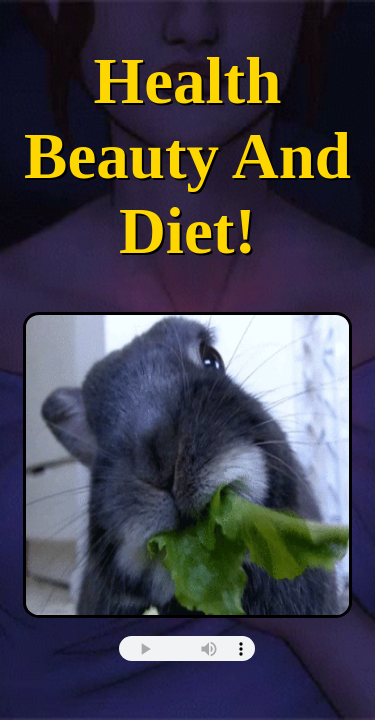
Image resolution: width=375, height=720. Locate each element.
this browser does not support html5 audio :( (187, 648)
